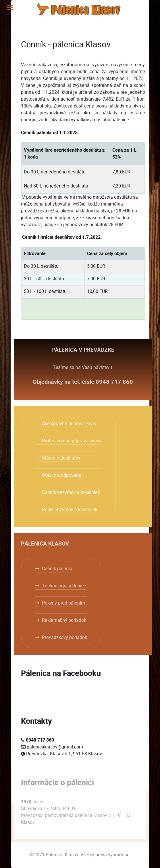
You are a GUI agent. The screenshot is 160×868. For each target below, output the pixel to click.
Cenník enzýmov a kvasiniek (71, 492)
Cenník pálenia (57, 569)
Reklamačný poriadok (64, 620)
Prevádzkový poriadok (64, 637)
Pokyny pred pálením (63, 603)
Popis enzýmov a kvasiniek (70, 510)
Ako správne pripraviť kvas (69, 424)
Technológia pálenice (64, 586)
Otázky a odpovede (62, 475)
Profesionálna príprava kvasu (72, 441)
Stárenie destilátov (61, 458)
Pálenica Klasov (62, 855)
